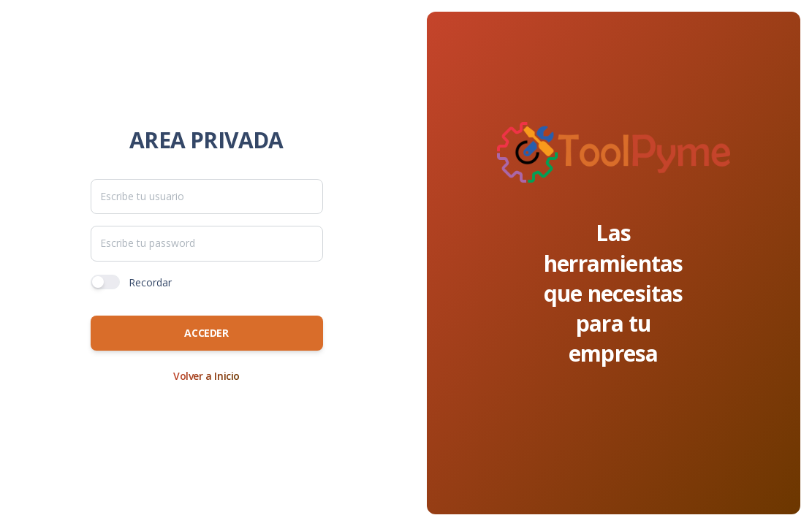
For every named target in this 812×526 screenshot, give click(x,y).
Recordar (150, 282)
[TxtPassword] (207, 243)
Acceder (206, 333)
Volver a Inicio (206, 376)
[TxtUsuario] (207, 197)
